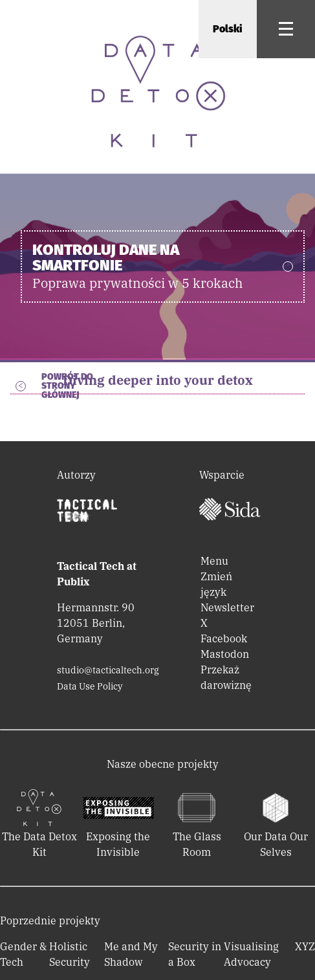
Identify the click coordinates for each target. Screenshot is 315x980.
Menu (214, 561)
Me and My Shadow (131, 954)
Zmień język (216, 584)
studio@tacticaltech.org (108, 670)
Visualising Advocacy (251, 954)
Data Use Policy (90, 686)
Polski (228, 29)
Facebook (224, 638)
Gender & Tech (23, 954)
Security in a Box (195, 954)
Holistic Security (70, 954)
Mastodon (225, 654)
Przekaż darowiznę (226, 677)
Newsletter (227, 607)
